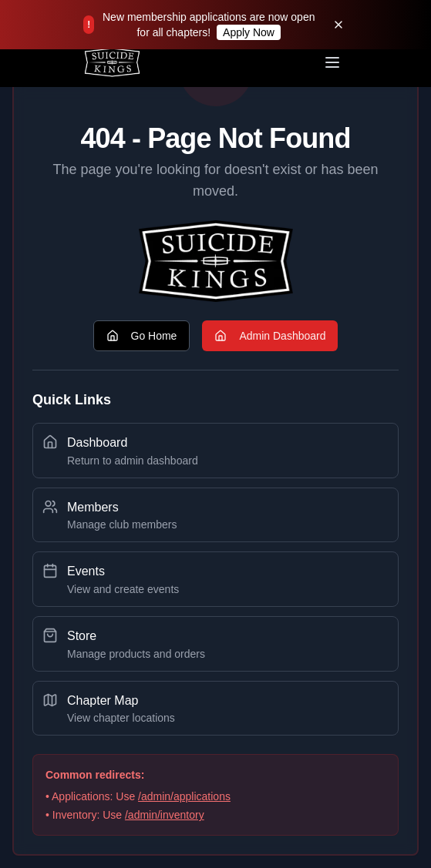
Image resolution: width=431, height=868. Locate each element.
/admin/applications (184, 796)
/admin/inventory (165, 815)
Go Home (142, 336)
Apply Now (249, 32)
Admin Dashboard (270, 336)
